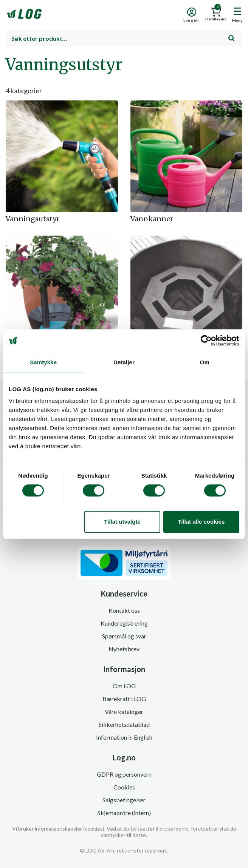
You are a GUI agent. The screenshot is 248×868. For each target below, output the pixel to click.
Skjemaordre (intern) (124, 813)
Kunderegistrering (124, 623)
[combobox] (124, 39)
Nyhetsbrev (124, 649)
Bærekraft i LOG (124, 699)
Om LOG (124, 686)
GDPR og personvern (124, 774)
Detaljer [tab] (124, 362)
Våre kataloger (124, 712)
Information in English (124, 737)
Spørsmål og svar (124, 636)
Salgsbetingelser (124, 800)
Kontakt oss (124, 610)
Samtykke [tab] (43, 362)
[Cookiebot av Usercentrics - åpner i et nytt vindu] (206, 341)
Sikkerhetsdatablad (124, 724)
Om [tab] (205, 362)
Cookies (124, 787)
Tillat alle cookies (201, 522)
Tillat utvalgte (122, 522)
